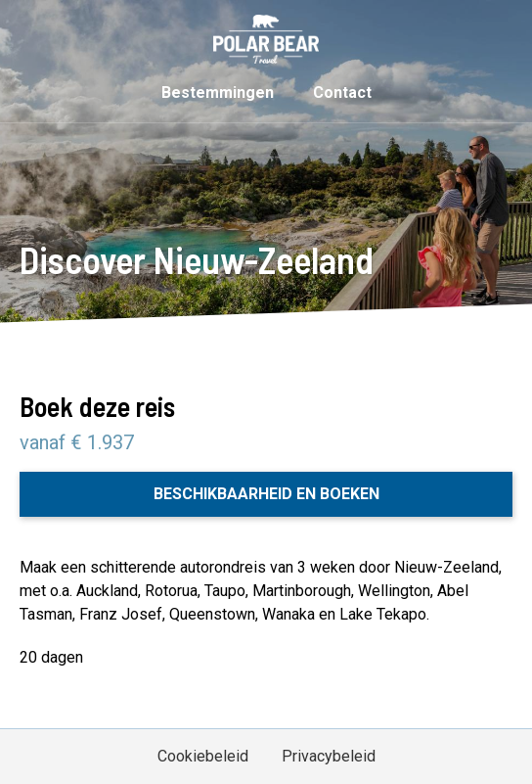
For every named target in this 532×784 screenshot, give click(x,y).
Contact (342, 92)
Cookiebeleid (203, 756)
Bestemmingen (218, 92)
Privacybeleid (329, 756)
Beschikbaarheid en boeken (266, 494)
